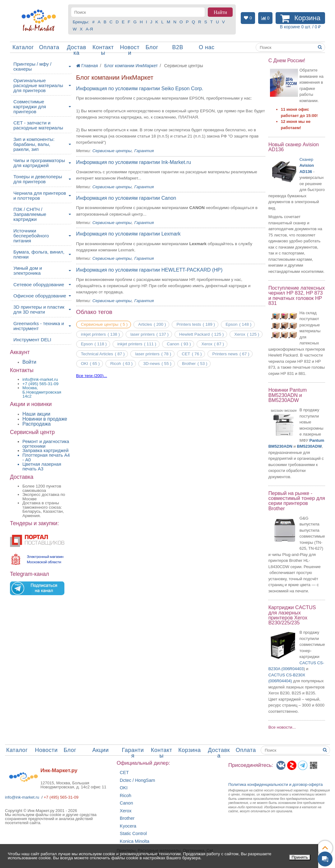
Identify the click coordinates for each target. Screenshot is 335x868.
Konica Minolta (135, 841)
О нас (207, 47)
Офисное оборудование (40, 296)
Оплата (49, 47)
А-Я (89, 29)
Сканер (307, 166)
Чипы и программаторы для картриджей (39, 163)
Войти (29, 362)
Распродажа (37, 424)
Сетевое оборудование (39, 285)
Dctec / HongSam (137, 780)
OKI (124, 788)
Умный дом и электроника (28, 271)
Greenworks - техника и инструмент (39, 326)
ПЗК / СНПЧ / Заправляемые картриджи (30, 214)
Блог (152, 47)
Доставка (77, 50)
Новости (130, 50)
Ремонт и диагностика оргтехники (46, 444)
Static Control (133, 834)
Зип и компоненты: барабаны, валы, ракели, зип (34, 144)
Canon (126, 803)
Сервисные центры (112, 151)
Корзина (189, 750)
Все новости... (282, 727)
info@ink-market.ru (22, 797)
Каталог (23, 47)
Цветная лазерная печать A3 (42, 467)
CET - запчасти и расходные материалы (38, 125)
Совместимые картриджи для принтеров (30, 107)
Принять (300, 857)
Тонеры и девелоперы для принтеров (38, 179)
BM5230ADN (280, 446)
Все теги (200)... (92, 376)
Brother (127, 818)
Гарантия (144, 151)
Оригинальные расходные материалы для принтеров (38, 85)
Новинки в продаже (45, 419)
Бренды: (81, 22)
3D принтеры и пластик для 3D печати (39, 309)
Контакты (103, 50)
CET (124, 773)
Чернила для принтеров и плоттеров (40, 196)
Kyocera (128, 826)
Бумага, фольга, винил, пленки (39, 254)
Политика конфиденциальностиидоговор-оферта (276, 784)
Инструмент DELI (32, 340)
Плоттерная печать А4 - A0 (46, 457)
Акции (101, 750)
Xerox (126, 811)
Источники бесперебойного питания (31, 236)
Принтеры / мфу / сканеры (32, 66)
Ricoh (126, 796)
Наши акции (36, 414)
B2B (178, 47)
